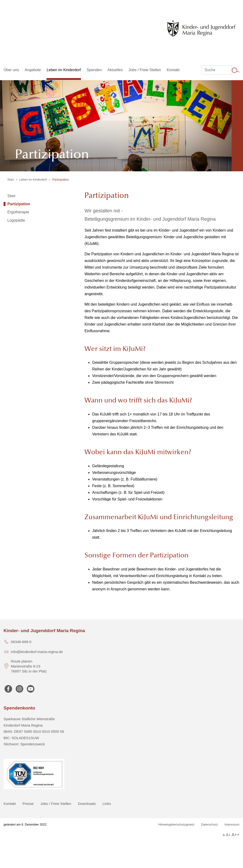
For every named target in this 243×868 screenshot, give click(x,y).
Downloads (87, 804)
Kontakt (10, 804)
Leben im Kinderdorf (33, 180)
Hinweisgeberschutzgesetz (176, 824)
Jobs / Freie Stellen (56, 804)
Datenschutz (209, 824)
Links (107, 804)
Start (11, 180)
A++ (236, 835)
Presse (28, 804)
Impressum (232, 824)
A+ (228, 835)
